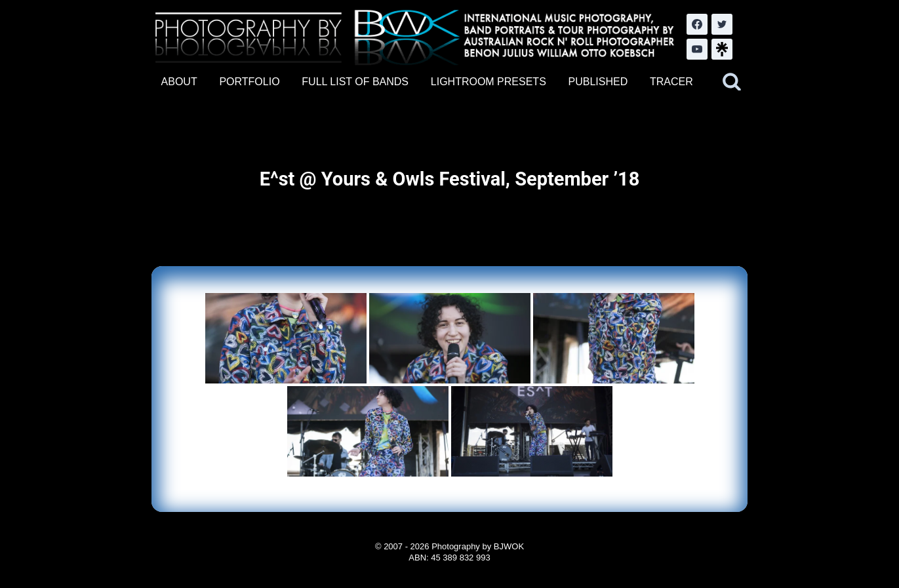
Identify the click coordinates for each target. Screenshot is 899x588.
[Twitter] (722, 24)
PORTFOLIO (249, 82)
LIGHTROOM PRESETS (489, 82)
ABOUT (179, 82)
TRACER (671, 82)
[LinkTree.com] (722, 49)
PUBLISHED (598, 82)
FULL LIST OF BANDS (355, 82)
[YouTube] (697, 49)
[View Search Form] (732, 82)
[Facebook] (697, 24)
